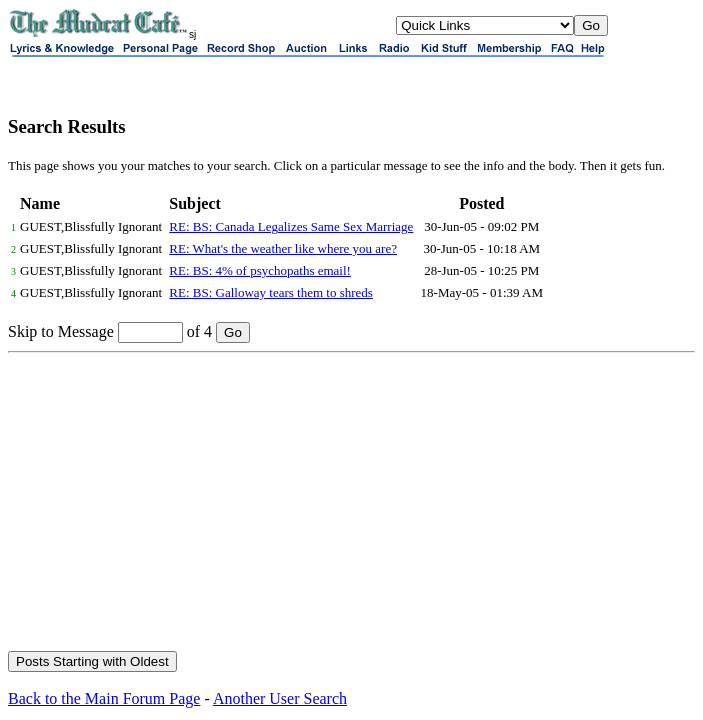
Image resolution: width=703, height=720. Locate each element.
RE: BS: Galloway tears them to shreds (271, 292)
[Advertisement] (351, 503)
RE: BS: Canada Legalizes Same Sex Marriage (291, 226)
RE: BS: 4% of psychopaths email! (260, 270)
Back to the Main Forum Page (104, 698)
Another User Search (280, 698)
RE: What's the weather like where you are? (283, 248)
